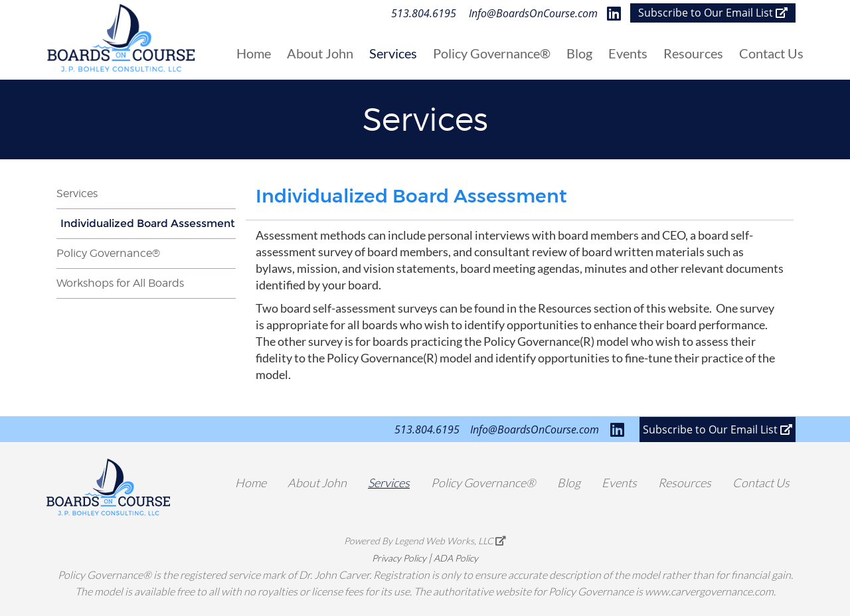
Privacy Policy (399, 558)
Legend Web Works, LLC (450, 541)
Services (77, 193)
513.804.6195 (424, 13)
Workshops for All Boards (120, 283)
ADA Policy (456, 558)
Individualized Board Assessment (148, 223)
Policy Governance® (108, 253)
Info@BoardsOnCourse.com (533, 13)
